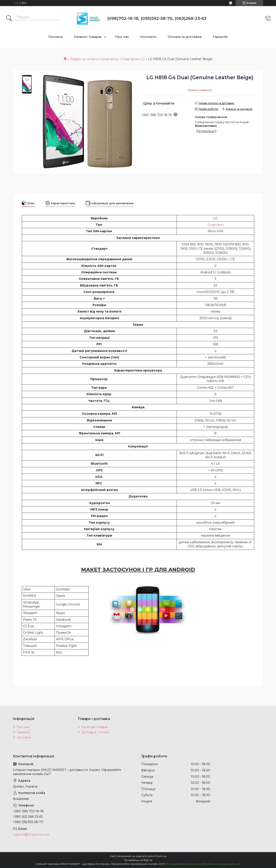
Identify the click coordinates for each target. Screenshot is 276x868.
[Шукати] (9, 19)
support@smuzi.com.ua (31, 834)
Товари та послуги (84, 59)
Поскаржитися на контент (184, 864)
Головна (56, 37)
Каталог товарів (88, 37)
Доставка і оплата (95, 732)
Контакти (148, 37)
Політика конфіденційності (222, 864)
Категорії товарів (94, 727)
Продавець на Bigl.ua (138, 860)
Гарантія (220, 37)
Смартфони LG (133, 59)
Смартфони (110, 59)
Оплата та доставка (185, 37)
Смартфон (216, 225)
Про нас (122, 37)
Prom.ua (161, 856)
